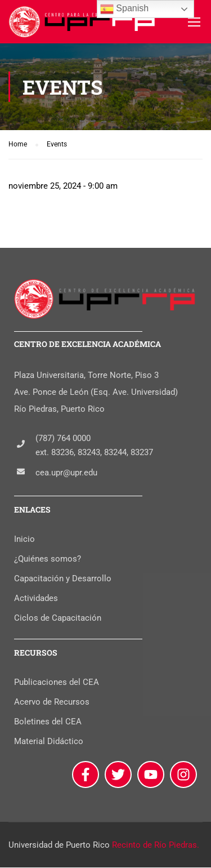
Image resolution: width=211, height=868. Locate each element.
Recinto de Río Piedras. (156, 845)
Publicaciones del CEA (57, 683)
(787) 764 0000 (63, 438)
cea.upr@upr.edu (66, 473)
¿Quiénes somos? (48, 559)
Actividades (36, 599)
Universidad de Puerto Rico (59, 845)
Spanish (124, 9)
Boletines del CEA (48, 722)
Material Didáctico (49, 742)
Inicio (24, 540)
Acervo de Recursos (52, 702)
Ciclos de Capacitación (58, 618)
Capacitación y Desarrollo (63, 579)
